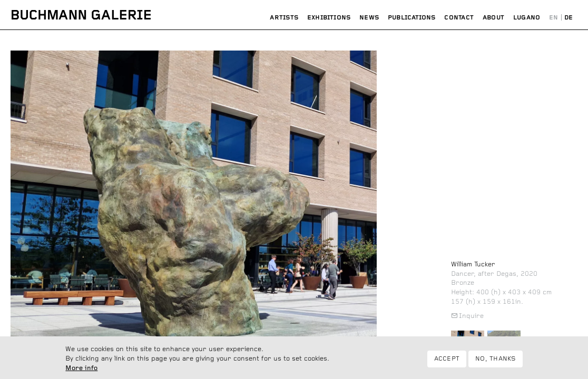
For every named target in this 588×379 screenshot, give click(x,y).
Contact (459, 18)
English (554, 18)
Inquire (471, 316)
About (493, 18)
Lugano (527, 18)
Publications (412, 18)
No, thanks (495, 360)
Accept (447, 360)
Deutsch (569, 18)
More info (81, 370)
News (369, 18)
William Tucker (473, 265)
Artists (284, 18)
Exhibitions (329, 18)
